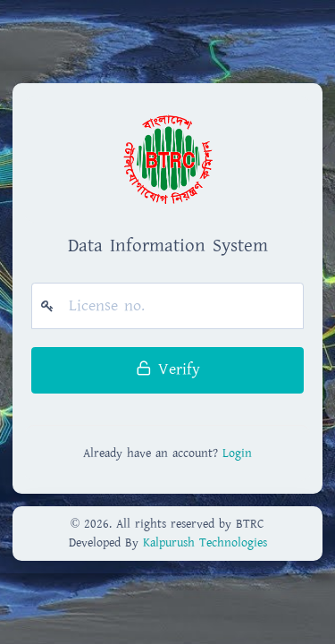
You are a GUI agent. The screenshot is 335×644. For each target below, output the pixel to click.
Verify (168, 369)
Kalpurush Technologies (205, 543)
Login (237, 453)
